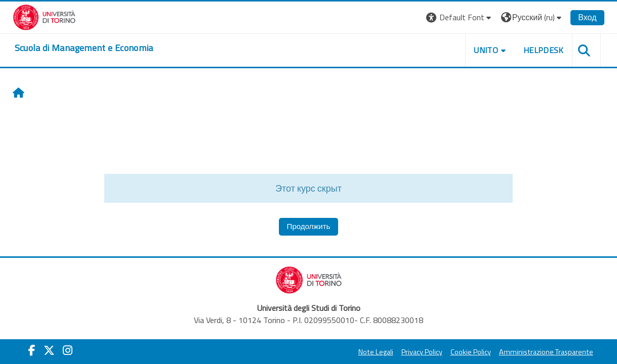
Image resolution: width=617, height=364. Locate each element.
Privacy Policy (422, 352)
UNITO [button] (486, 50)
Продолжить (309, 226)
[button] (460, 17)
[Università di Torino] (44, 16)
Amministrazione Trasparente (546, 352)
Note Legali (376, 352)
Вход (587, 17)
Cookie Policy (471, 352)
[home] (84, 48)
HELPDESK (544, 50)
